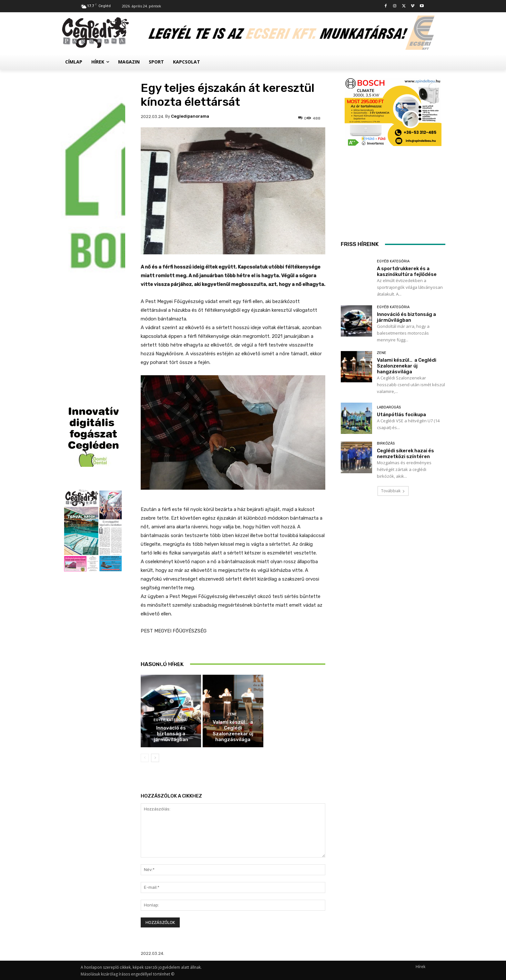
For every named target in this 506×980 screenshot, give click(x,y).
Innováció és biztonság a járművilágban (171, 734)
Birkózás (386, 443)
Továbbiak (393, 491)
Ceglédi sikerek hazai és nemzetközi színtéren (405, 454)
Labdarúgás (389, 407)
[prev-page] (145, 758)
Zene (232, 714)
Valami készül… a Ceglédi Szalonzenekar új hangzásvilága (233, 731)
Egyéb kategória (170, 647)
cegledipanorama (190, 116)
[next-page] (155, 758)
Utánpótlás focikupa (401, 415)
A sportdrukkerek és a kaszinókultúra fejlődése (171, 661)
